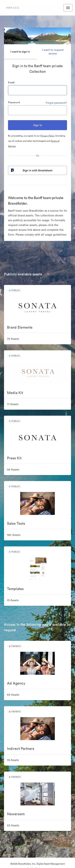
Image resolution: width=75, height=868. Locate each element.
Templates (15, 589)
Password (14, 102)
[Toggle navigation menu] (68, 8)
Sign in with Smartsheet (31, 170)
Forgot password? (56, 103)
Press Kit (14, 458)
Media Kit (15, 393)
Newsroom (16, 814)
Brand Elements (20, 327)
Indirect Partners (21, 749)
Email (11, 82)
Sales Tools (16, 523)
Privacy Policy (48, 136)
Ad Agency (16, 683)
